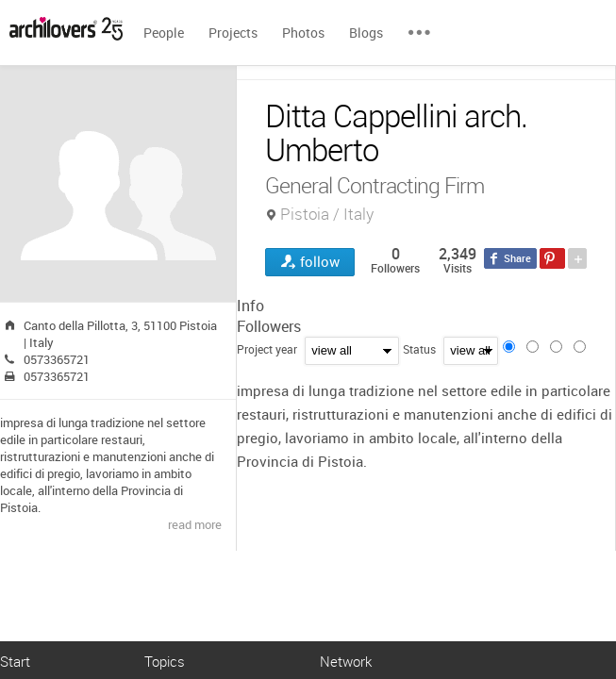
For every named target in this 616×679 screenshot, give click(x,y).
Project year (267, 349)
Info (250, 306)
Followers (269, 326)
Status (419, 349)
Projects (233, 33)
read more (195, 524)
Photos (303, 33)
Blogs (366, 33)
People (164, 33)
